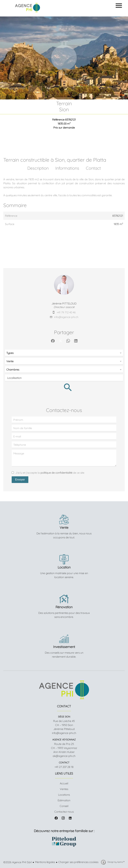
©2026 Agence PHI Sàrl (17, 862)
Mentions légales (45, 862)
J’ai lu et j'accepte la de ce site (50, 473)
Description (38, 168)
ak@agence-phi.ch (64, 756)
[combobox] (64, 353)
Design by (116, 862)
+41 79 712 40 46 (66, 312)
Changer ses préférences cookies (78, 862)
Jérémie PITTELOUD (64, 304)
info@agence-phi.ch (66, 317)
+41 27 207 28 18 (64, 767)
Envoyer (20, 480)
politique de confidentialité (56, 473)
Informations (67, 168)
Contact (93, 168)
